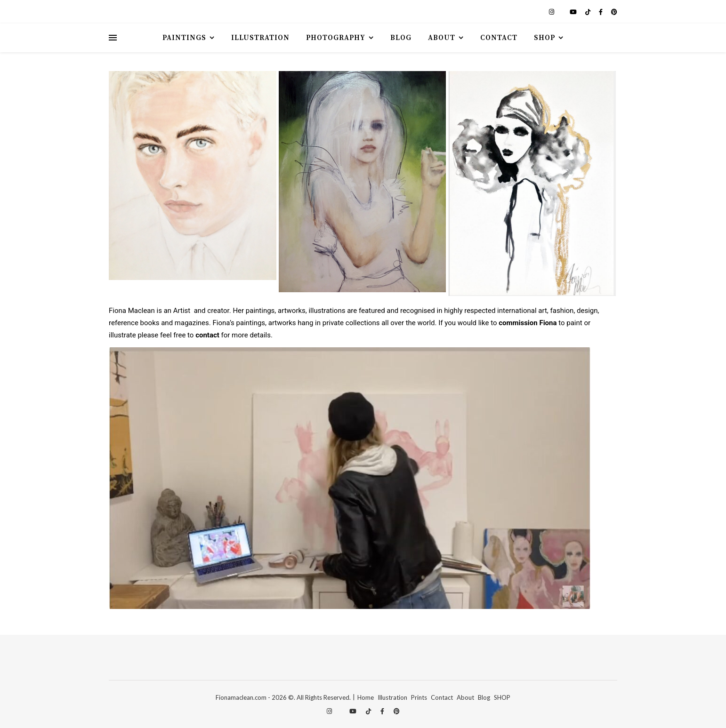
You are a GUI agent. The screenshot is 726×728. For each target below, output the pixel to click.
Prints (419, 697)
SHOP (502, 697)
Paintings (184, 38)
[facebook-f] (601, 12)
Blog (401, 38)
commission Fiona (528, 323)
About (442, 38)
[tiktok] (589, 12)
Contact (499, 38)
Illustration (260, 38)
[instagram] (552, 12)
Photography (336, 38)
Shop (544, 38)
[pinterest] (614, 12)
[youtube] (574, 12)
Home (366, 697)
